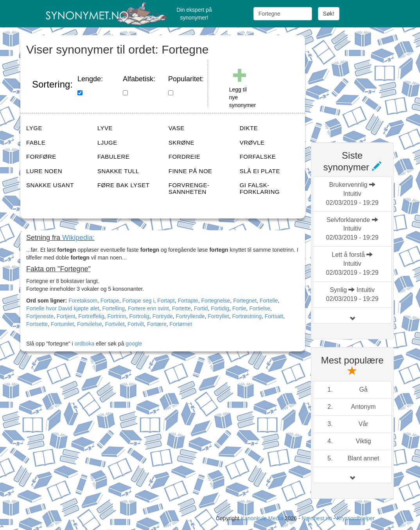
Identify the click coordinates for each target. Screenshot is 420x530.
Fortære (157, 324)
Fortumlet (62, 324)
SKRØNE (181, 142)
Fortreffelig (91, 316)
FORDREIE (185, 157)
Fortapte (188, 301)
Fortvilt (136, 324)
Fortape (110, 301)
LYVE (105, 128)
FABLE (36, 142)
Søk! (329, 14)
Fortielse (260, 308)
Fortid (201, 308)
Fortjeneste (40, 316)
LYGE (34, 128)
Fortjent (66, 316)
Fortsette (37, 324)
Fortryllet (218, 316)
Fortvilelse (90, 324)
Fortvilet (115, 324)
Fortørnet (181, 324)
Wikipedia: (78, 238)
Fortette (181, 308)
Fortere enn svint (148, 308)
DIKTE (249, 128)
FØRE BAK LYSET (123, 185)
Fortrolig (139, 316)
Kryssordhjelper (356, 518)
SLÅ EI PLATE (260, 171)
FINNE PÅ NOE (190, 171)
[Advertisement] (365, 84)
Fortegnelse (215, 301)
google (134, 344)
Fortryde (163, 316)
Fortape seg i (138, 301)
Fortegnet (245, 301)
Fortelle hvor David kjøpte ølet (63, 308)
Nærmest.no (317, 518)
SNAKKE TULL (118, 171)
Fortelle (269, 301)
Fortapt (166, 301)
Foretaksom (83, 301)
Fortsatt (274, 316)
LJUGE (107, 142)
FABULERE (113, 157)
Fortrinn (117, 316)
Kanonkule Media (263, 518)
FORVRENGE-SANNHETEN (189, 188)
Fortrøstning (247, 316)
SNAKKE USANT (50, 185)
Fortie (239, 308)
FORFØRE (41, 157)
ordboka (84, 344)
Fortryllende (190, 316)
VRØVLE (252, 142)
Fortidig (220, 308)
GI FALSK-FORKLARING (260, 188)
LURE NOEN (44, 171)
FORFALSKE (258, 157)
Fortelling (114, 308)
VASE (177, 128)
